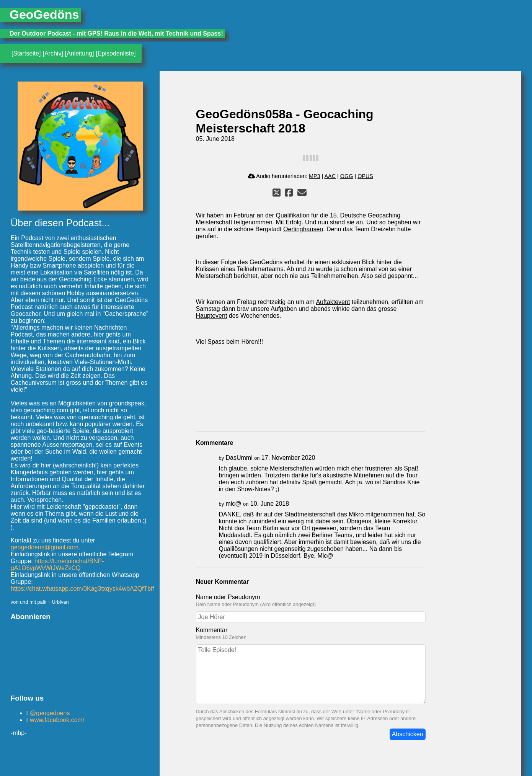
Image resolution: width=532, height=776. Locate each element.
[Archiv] (53, 53)
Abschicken (408, 734)
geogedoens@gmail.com (45, 547)
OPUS (365, 176)
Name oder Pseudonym (228, 597)
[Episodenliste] (116, 53)
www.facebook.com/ (56, 720)
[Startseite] (26, 53)
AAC (330, 176)
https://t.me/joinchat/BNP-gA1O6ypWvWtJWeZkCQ (57, 564)
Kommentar (212, 630)
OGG (347, 176)
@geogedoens (49, 713)
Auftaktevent (333, 302)
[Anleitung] (80, 53)
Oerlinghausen (303, 229)
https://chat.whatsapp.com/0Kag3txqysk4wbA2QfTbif (82, 589)
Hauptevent (212, 316)
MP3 (315, 176)
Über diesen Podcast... (60, 223)
